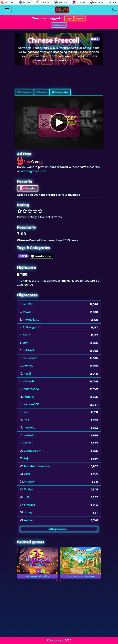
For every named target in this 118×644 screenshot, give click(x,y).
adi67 (26, 335)
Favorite (28, 188)
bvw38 (27, 312)
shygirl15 (30, 505)
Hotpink (29, 397)
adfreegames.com (34, 171)
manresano (31, 389)
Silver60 (28, 366)
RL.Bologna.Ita (32, 327)
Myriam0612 (32, 404)
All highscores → (59, 529)
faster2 (28, 443)
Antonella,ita (31, 320)
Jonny (28, 512)
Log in (69, 19)
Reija (26, 458)
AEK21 (27, 374)
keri (26, 412)
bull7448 (29, 350)
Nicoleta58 (30, 358)
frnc (26, 420)
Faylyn (29, 489)
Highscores (59, 25)
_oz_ (28, 497)
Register (80, 19)
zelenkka (29, 435)
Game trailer (60, 92)
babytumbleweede (37, 466)
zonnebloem (33, 451)
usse (27, 474)
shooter (30, 482)
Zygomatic (57, 640)
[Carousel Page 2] (61, 580)
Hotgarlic (29, 381)
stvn (26, 343)
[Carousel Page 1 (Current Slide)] (57, 580)
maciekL (29, 428)
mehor (29, 520)
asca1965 (28, 304)
